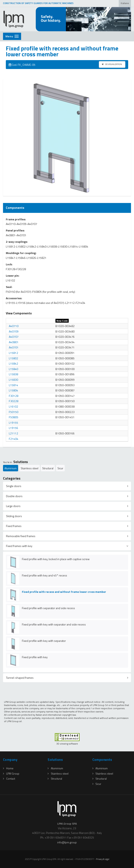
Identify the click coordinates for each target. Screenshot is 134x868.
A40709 (14, 331)
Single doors (14, 486)
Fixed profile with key (35, 657)
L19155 (13, 423)
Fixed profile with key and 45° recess (44, 575)
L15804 (13, 390)
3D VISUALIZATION (112, 64)
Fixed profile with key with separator (44, 641)
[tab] (67, 486)
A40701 (14, 347)
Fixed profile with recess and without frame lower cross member (64, 592)
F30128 (14, 396)
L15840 (13, 369)
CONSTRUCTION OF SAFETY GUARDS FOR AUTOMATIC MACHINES (38, 3)
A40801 (14, 342)
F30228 (14, 401)
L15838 (13, 374)
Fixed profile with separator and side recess (48, 608)
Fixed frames (14, 526)
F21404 (14, 439)
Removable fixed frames (21, 536)
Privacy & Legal (103, 859)
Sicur (60, 468)
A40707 (14, 337)
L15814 (13, 385)
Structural (48, 468)
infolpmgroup (67, 842)
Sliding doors (14, 516)
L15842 (13, 363)
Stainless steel (30, 468)
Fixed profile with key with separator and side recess (54, 624)
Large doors (13, 506)
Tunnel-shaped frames (20, 678)
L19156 (13, 428)
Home (8, 768)
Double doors (14, 496)
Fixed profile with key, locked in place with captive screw (56, 559)
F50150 (14, 412)
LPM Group (11, 773)
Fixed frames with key (19, 546)
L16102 (13, 406)
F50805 (14, 417)
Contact (9, 779)
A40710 (14, 326)
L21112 (13, 433)
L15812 (13, 353)
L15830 (13, 380)
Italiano (125, 3)
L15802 (13, 358)
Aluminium (11, 468)
